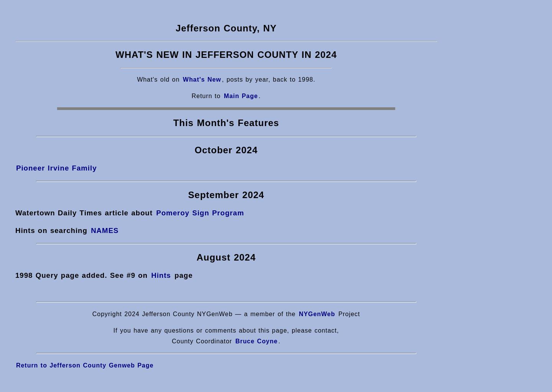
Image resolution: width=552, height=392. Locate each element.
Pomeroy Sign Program (200, 213)
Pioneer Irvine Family (57, 168)
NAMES (105, 230)
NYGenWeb (317, 314)
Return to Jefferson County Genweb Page (85, 365)
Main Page (241, 96)
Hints (161, 275)
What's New (202, 80)
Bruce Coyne (256, 341)
